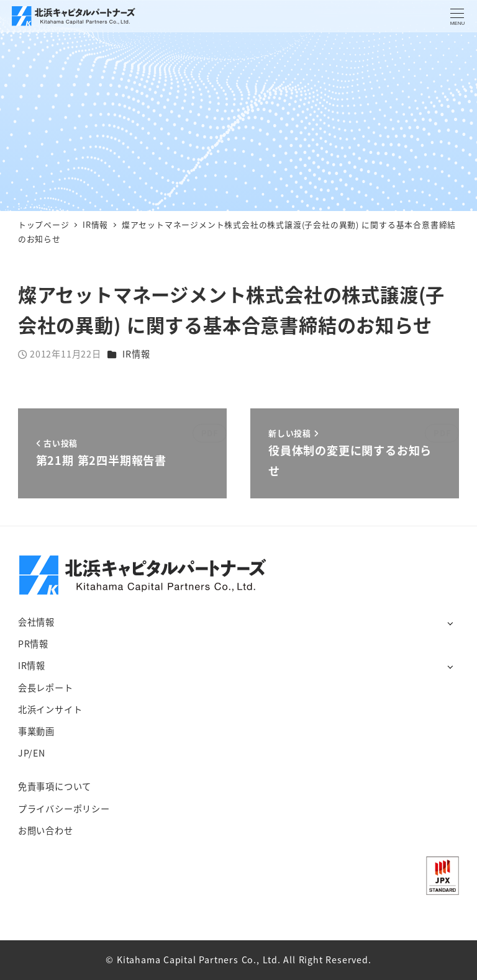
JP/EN (32, 753)
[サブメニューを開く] (450, 623)
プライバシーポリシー (64, 809)
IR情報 (136, 354)
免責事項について (55, 786)
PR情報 (33, 644)
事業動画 (36, 731)
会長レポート (46, 688)
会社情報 (36, 622)
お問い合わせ (46, 830)
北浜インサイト (50, 709)
